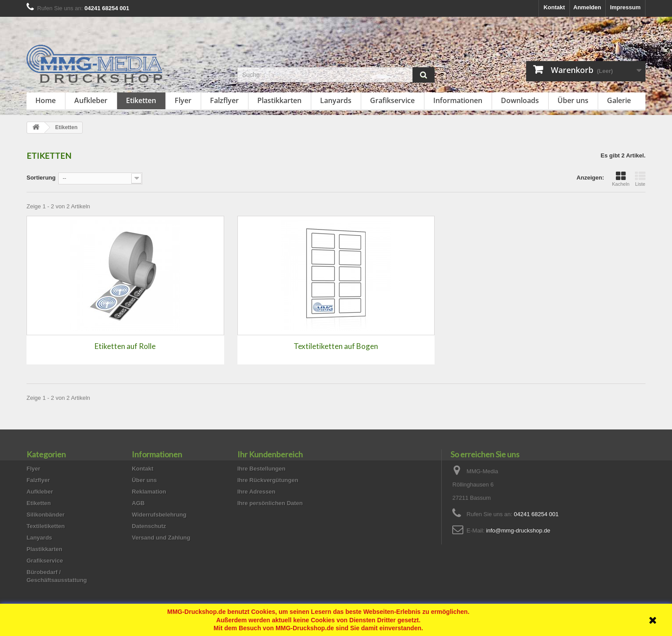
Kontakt (554, 7)
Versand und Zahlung (161, 538)
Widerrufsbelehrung (159, 515)
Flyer (183, 100)
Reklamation (149, 492)
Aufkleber (91, 100)
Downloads (520, 100)
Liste (640, 179)
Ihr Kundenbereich (270, 454)
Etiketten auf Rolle (125, 346)
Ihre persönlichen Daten (270, 503)
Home (46, 100)
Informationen (458, 100)
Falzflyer (224, 100)
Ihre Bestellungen (262, 469)
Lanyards (336, 100)
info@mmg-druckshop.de (518, 531)
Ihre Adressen (256, 492)
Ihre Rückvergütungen (268, 480)
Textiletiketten (46, 526)
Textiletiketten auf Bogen (336, 346)
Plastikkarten (279, 100)
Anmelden (587, 7)
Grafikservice (392, 100)
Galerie (619, 100)
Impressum (625, 7)
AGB (138, 503)
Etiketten (141, 100)
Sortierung (41, 178)
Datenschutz (149, 526)
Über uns (573, 100)
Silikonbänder (46, 515)
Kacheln (621, 179)
